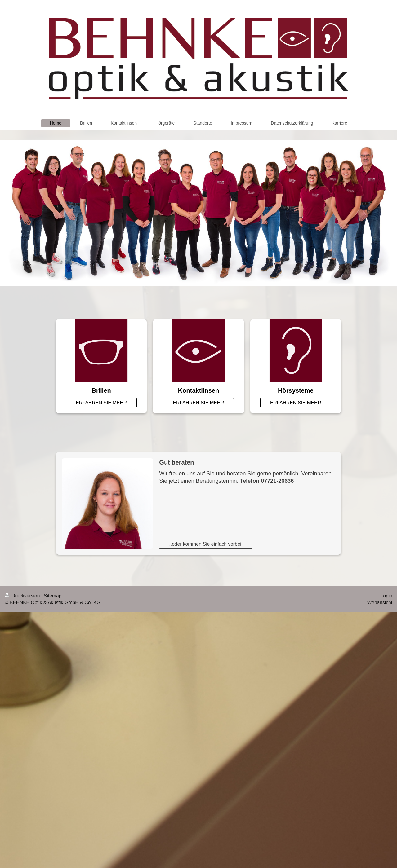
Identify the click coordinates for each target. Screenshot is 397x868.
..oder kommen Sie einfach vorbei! (206, 544)
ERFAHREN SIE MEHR (101, 403)
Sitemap (53, 596)
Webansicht (380, 603)
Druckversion (23, 596)
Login (386, 596)
